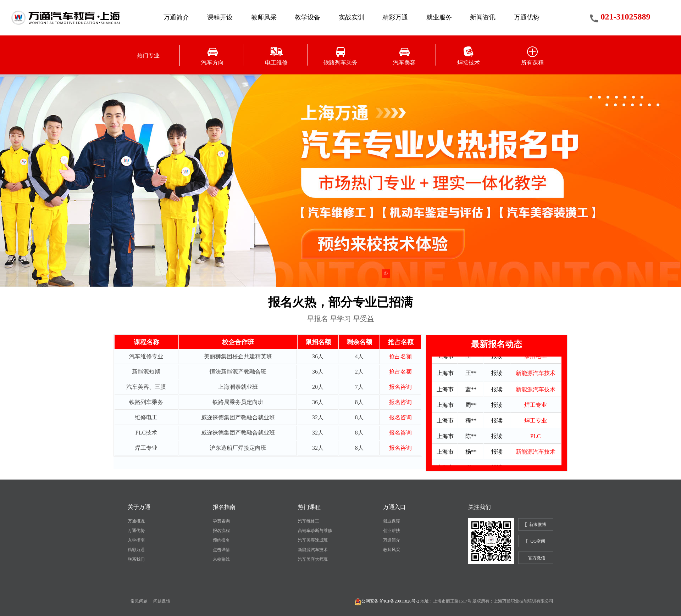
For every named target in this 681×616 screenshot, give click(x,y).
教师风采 (264, 17)
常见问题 (139, 601)
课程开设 (220, 17)
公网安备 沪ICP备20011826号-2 (387, 601)
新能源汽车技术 (313, 550)
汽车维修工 (309, 521)
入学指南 (136, 540)
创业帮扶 (392, 531)
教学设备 (308, 17)
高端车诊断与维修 (315, 531)
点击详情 (221, 550)
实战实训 (351, 17)
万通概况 (136, 521)
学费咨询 (221, 521)
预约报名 (221, 540)
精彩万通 (395, 17)
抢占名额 (400, 356)
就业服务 (439, 17)
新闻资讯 (483, 17)
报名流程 (221, 531)
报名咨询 (400, 387)
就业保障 (392, 521)
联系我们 (136, 559)
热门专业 (148, 55)
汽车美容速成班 (313, 540)
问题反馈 (162, 601)
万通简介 (176, 17)
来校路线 (221, 559)
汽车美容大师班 (313, 559)
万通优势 (527, 17)
